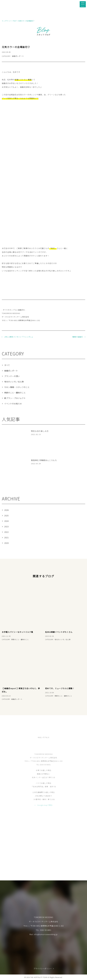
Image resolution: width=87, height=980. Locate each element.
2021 (6, 537)
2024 (6, 521)
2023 (6, 526)
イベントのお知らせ (13, 404)
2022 (6, 532)
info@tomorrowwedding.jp (46, 934)
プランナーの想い (12, 376)
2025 (6, 516)
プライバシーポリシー (43, 969)
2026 (6, 510)
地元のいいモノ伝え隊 (14, 382)
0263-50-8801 (46, 930)
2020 (6, 543)
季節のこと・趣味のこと (15, 393)
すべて (7, 365)
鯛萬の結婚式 (78, 337)
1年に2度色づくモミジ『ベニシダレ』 (19, 337)
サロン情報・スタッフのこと (17, 387)
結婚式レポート (11, 371)
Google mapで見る (45, 809)
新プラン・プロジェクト (15, 398)
